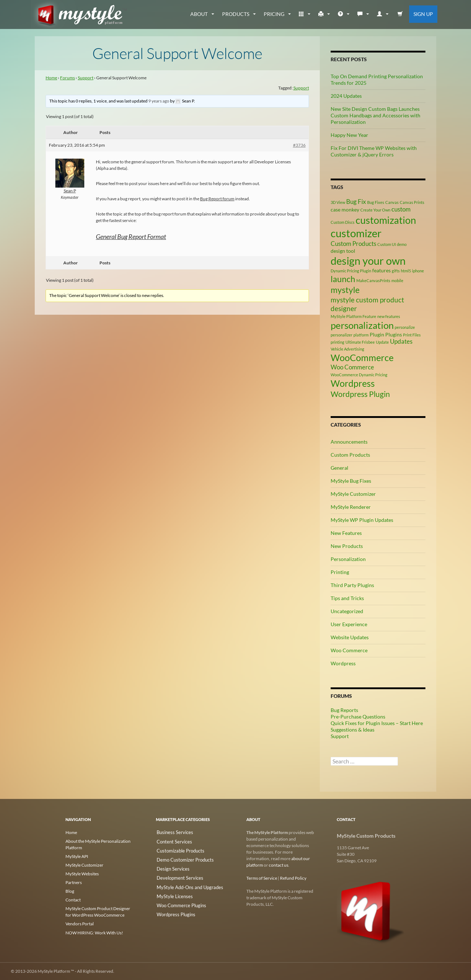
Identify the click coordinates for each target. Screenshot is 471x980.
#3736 (299, 145)
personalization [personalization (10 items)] (362, 325)
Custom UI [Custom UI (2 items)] (387, 244)
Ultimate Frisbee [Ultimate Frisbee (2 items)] (360, 342)
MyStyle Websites (82, 874)
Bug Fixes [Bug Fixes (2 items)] (376, 202)
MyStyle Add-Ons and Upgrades (186, 885)
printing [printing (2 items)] (338, 342)
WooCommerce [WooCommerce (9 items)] (362, 358)
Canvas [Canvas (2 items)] (392, 202)
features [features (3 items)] (381, 270)
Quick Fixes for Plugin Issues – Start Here (377, 723)
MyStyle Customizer (353, 494)
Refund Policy (293, 878)
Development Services (177, 876)
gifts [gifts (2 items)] (396, 271)
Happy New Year (349, 135)
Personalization (348, 559)
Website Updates (350, 637)
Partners (74, 882)
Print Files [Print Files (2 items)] (412, 335)
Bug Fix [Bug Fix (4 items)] (356, 202)
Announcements (349, 442)
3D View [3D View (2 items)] (338, 202)
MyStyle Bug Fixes (351, 481)
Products (236, 14)
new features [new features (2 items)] (389, 316)
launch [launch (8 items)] (343, 279)
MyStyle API (77, 856)
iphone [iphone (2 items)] (418, 271)
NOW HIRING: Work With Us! (94, 932)
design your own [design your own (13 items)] (368, 261)
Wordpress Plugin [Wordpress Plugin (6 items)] (360, 394)
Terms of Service (262, 878)
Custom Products (350, 455)
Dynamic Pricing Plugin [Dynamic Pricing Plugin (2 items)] (351, 271)
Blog (70, 891)
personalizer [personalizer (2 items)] (341, 335)
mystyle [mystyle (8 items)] (345, 290)
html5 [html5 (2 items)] (406, 271)
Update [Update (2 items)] (382, 342)
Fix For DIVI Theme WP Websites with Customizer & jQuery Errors (374, 151)
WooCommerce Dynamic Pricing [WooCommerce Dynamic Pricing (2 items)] (359, 375)
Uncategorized (347, 611)
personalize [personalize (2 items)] (405, 327)
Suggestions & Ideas (353, 730)
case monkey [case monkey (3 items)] (345, 210)
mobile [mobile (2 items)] (397, 280)
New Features (346, 533)
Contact (73, 900)
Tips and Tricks (347, 598)
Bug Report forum (217, 199)
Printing (340, 572)
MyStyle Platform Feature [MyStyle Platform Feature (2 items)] (353, 316)
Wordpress (343, 663)
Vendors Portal (80, 924)
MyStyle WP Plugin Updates (362, 520)
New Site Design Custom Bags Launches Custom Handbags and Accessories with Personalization (375, 115)
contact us (279, 865)
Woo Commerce (349, 650)
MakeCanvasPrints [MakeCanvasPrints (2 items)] (373, 280)
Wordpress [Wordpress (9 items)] (353, 383)
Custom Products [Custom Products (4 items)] (353, 244)
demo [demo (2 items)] (402, 244)
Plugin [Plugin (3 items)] (377, 334)
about (199, 14)
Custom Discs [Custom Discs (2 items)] (343, 222)
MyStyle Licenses (172, 893)
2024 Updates (346, 96)
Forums (67, 78)
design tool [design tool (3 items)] (343, 251)
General (340, 468)
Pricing (274, 14)
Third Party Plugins (352, 585)
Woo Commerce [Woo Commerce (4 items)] (352, 367)
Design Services (171, 867)
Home (51, 78)
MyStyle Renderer (351, 507)
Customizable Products (178, 850)
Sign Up (423, 14)
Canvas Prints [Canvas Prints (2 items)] (412, 202)
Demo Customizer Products (182, 858)
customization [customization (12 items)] (386, 220)
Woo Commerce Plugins (179, 902)
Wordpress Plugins (174, 911)
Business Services (172, 832)
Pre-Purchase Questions (358, 717)
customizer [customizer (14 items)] (356, 233)
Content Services (172, 841)
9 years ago (159, 101)
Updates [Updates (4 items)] (401, 342)
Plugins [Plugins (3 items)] (394, 334)
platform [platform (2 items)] (361, 335)
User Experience (349, 624)
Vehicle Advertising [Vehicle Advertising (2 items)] (347, 349)
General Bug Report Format (131, 236)
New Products (347, 546)
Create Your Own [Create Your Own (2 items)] (375, 210)
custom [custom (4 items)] (401, 209)
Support (86, 78)
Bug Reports (344, 710)
